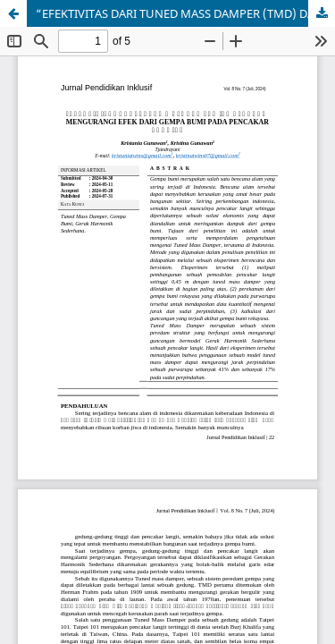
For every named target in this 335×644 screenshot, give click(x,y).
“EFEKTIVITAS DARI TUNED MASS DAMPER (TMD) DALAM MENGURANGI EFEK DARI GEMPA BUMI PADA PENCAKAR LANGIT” (185, 13)
